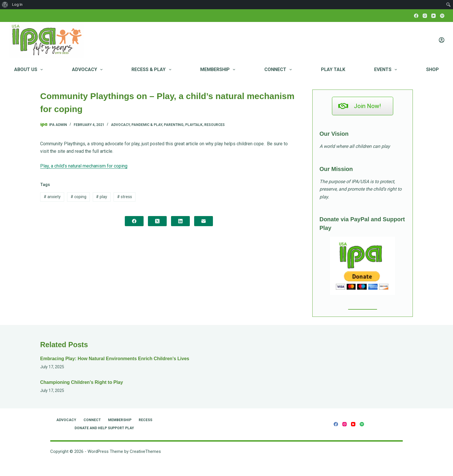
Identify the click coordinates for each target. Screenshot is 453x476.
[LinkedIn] (180, 221)
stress (125, 197)
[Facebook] (416, 16)
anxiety (52, 197)
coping (78, 197)
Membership (219, 70)
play (102, 197)
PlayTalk (194, 125)
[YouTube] (433, 16)
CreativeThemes (145, 451)
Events (387, 70)
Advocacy (88, 70)
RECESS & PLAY (152, 70)
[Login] (442, 40)
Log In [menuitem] (17, 4)
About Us (30, 70)
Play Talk (333, 69)
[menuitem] (5, 5)
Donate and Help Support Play (104, 428)
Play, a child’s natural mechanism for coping (84, 166)
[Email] (204, 221)
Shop (432, 69)
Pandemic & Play (147, 125)
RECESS (145, 420)
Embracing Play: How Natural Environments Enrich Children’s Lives (115, 359)
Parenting (174, 125)
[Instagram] (425, 16)
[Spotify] (442, 16)
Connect (279, 70)
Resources (215, 125)
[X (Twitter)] (157, 221)
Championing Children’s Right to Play (82, 382)
